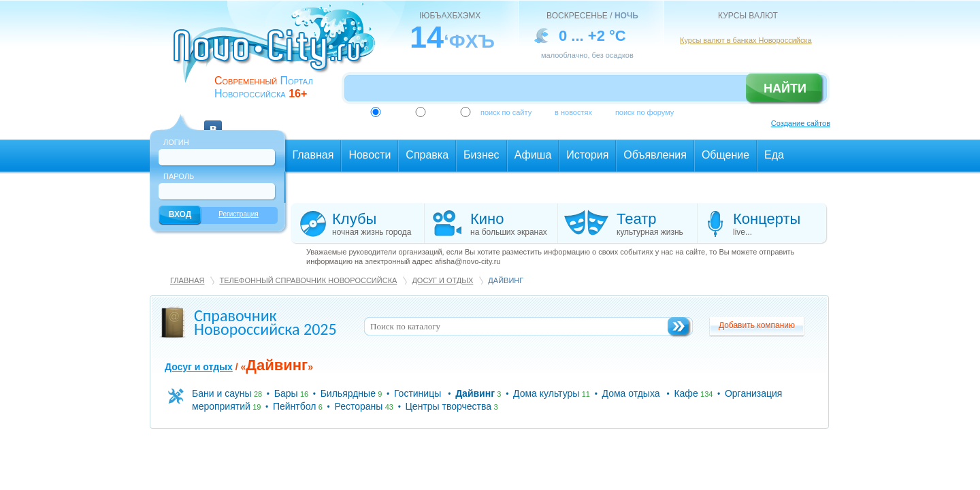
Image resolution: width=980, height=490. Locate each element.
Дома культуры (546, 393)
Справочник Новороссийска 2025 (265, 322)
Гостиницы (418, 393)
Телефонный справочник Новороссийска (308, 280)
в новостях (573, 112)
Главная (187, 280)
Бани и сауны (222, 393)
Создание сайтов (801, 123)
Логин (176, 142)
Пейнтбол (294, 406)
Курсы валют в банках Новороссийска (746, 40)
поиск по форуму (644, 112)
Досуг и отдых (442, 280)
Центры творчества (449, 406)
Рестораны (358, 406)
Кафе (686, 393)
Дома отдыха (631, 393)
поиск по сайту (506, 112)
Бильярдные (348, 393)
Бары (286, 393)
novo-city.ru (279, 53)
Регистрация (238, 214)
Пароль (179, 176)
